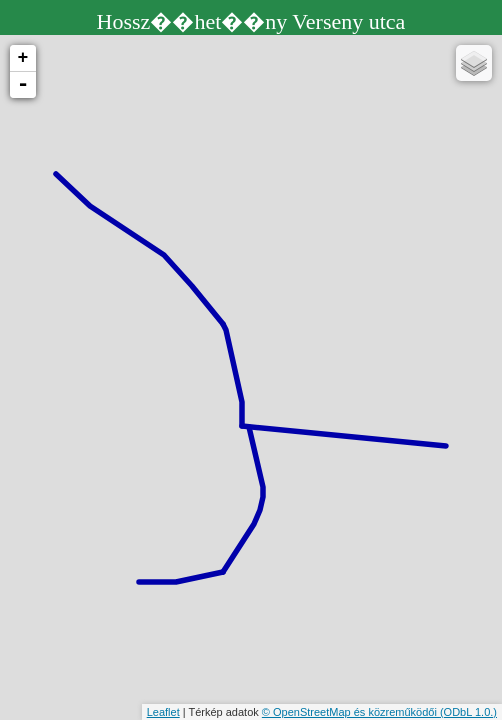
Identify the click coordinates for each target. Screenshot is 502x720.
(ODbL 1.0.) (468, 712)
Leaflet (163, 712)
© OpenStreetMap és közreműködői (351, 712)
